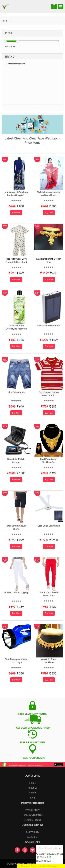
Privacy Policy (33, 810)
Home (32, 783)
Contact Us (32, 837)
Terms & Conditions (33, 815)
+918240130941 (54, 854)
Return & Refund (33, 820)
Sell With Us (32, 832)
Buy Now (16, 213)
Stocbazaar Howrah (15, 64)
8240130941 (43, 861)
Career (32, 793)
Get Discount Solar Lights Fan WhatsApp (37, 866)
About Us (32, 788)
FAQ (32, 798)
